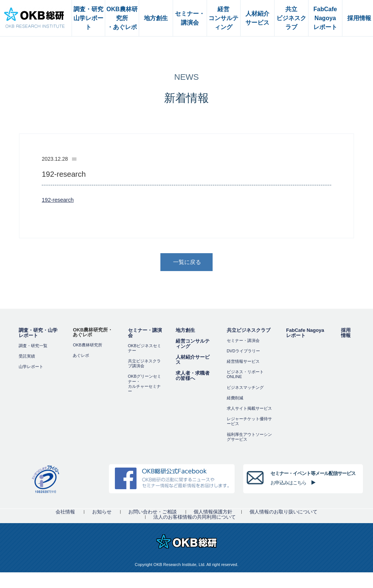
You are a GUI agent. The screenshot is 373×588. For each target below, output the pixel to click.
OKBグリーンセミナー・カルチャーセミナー (145, 385)
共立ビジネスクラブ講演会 (144, 364)
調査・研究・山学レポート (38, 334)
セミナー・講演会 (145, 334)
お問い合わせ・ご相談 (153, 512)
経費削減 (235, 399)
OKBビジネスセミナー (145, 349)
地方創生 (185, 331)
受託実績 (27, 357)
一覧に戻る (187, 262)
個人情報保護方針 (213, 512)
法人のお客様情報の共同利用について (195, 518)
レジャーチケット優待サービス (249, 422)
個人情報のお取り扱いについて (283, 512)
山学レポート (31, 367)
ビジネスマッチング (245, 388)
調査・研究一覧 (33, 346)
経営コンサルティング (193, 344)
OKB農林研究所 (87, 346)
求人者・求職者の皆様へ (193, 376)
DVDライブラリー (243, 352)
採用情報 (346, 334)
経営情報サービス (243, 362)
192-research (58, 200)
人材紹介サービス (193, 360)
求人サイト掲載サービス (249, 409)
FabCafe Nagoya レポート (305, 334)
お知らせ (102, 512)
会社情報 (65, 512)
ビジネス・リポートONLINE (245, 375)
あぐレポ (81, 356)
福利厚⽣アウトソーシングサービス (249, 438)
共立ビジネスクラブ (249, 331)
